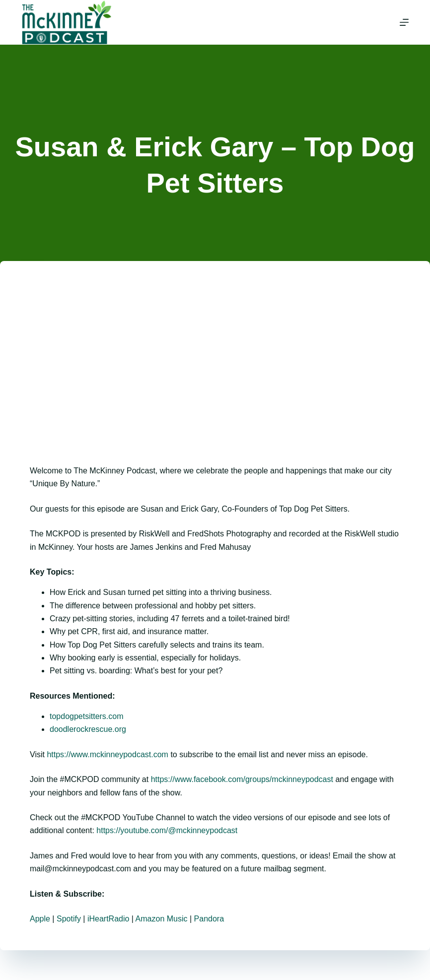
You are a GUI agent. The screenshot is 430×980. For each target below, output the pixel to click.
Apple (40, 919)
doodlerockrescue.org (88, 729)
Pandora (209, 919)
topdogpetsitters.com (87, 716)
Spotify (69, 919)
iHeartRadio (108, 919)
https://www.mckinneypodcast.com (107, 754)
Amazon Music (162, 919)
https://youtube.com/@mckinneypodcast (167, 830)
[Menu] (404, 22)
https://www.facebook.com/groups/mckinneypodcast (242, 779)
